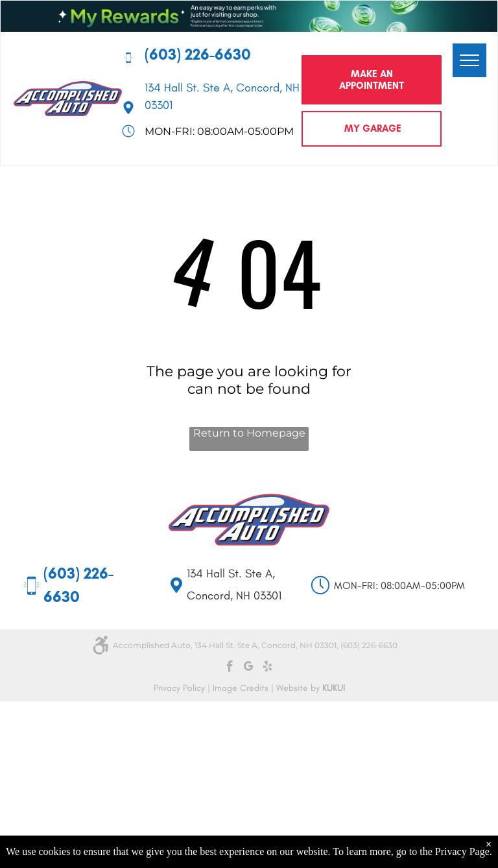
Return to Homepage (249, 433)
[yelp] (267, 668)
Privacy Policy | (182, 688)
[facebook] (230, 668)
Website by (298, 688)
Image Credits (241, 688)
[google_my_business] (249, 668)
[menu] (469, 60)
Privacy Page (462, 851)
